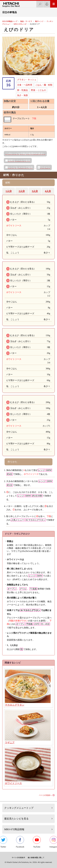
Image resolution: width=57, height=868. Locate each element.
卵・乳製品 (22, 90)
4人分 (48, 191)
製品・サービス (26, 21)
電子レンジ (39, 21)
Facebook (20, 842)
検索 (39, 3)
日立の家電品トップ (10, 21)
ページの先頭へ (45, 795)
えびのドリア (19, 30)
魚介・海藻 (22, 95)
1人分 (9, 191)
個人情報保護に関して (36, 858)
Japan (46, 3)
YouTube (37, 842)
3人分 (35, 191)
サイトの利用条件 (18, 858)
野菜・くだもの (38, 90)
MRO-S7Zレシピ (20, 24)
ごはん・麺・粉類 (44, 85)
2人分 (22, 191)
